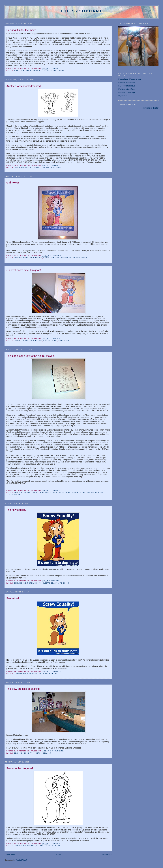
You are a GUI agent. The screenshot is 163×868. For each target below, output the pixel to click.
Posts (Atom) (22, 860)
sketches (47, 167)
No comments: (57, 751)
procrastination (52, 258)
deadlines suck (21, 753)
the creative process (92, 493)
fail (55, 71)
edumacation (26, 71)
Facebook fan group (127, 86)
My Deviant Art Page (127, 89)
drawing (31, 846)
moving (61, 71)
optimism (66, 493)
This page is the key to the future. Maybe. (31, 356)
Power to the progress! (20, 768)
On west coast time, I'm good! (24, 270)
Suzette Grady (68, 258)
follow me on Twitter (150, 108)
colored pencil (21, 258)
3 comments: (56, 581)
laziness (40, 846)
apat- (16, 71)
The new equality (16, 510)
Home (59, 855)
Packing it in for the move (21, 30)
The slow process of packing (23, 689)
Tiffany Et (58, 167)
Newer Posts (10, 855)
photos (38, 753)
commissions (36, 258)
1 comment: (55, 165)
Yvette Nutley (13, 495)
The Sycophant (81, 11)
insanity (38, 167)
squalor (47, 753)
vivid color (81, 258)
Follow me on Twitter (127, 82)
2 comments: (56, 69)
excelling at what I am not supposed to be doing (37, 493)
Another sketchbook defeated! (24, 86)
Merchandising (34, 583)
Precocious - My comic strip (130, 79)
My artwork (123, 96)
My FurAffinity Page (127, 92)
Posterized (13, 598)
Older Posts (107, 855)
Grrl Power (13, 183)
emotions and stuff (43, 71)
